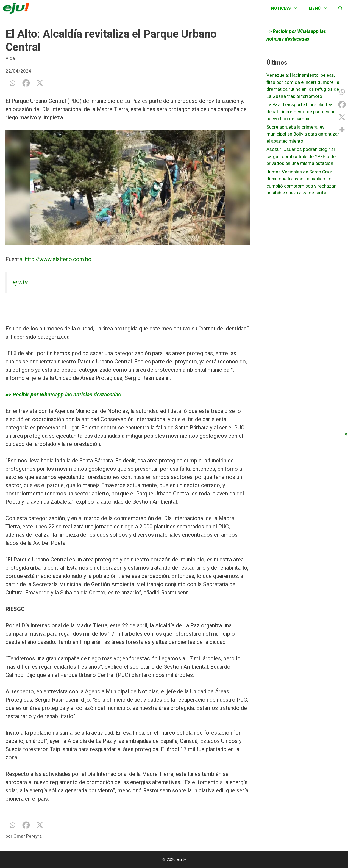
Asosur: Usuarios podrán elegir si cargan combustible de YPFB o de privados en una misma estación (301, 156)
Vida (10, 58)
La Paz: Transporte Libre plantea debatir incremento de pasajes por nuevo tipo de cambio (302, 111)
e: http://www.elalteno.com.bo (55, 259)
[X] (40, 83)
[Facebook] (26, 83)
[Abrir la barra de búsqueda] (340, 8)
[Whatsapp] (12, 83)
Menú (321, 8)
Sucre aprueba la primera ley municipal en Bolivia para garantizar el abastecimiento (303, 134)
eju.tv (20, 282)
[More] (342, 130)
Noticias (287, 8)
